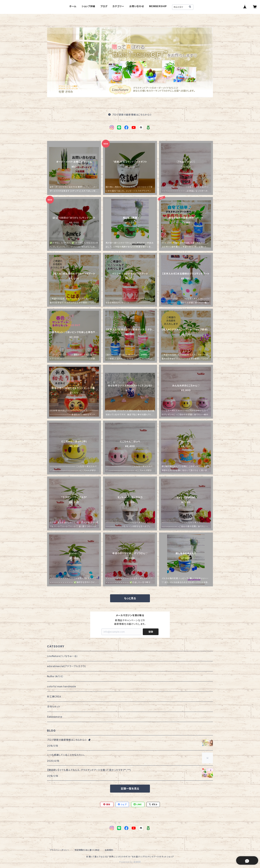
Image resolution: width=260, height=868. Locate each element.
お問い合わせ (137, 6)
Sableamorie (55, 717)
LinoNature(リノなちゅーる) (62, 656)
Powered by (130, 862)
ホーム (73, 6)
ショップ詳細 (88, 6)
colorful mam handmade (62, 686)
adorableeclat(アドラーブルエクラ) (66, 666)
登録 (151, 632)
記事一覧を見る (130, 789)
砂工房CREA (54, 697)
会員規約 (109, 850)
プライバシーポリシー (60, 850)
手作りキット (54, 707)
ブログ (104, 6)
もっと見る (130, 598)
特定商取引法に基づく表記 (87, 850)
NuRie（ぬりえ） (55, 676)
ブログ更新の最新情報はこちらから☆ (130, 115)
